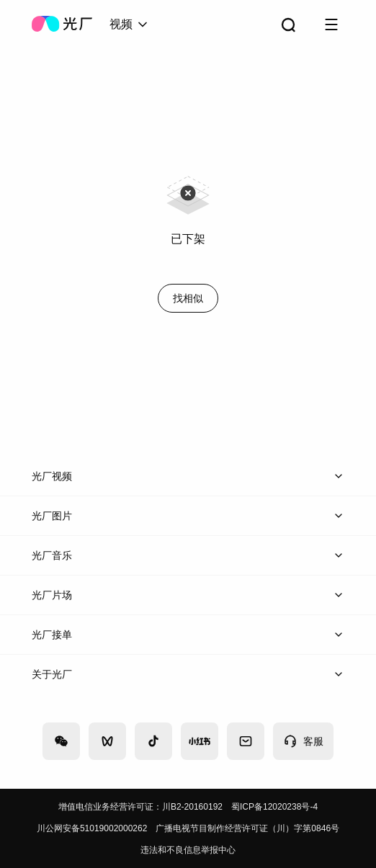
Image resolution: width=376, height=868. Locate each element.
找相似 (188, 298)
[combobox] (130, 24)
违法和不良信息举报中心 (188, 850)
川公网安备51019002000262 (92, 828)
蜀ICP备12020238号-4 (274, 807)
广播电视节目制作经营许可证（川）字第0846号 (247, 828)
